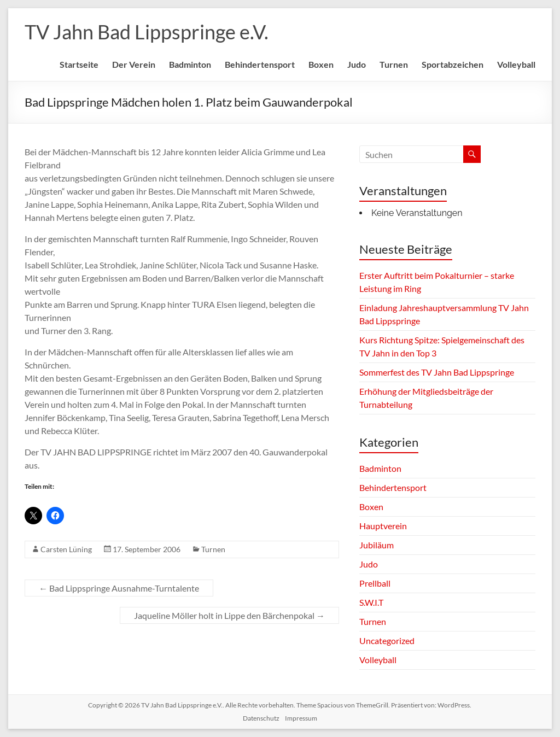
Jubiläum (377, 545)
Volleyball (516, 64)
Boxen (321, 64)
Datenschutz (261, 718)
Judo (357, 64)
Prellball (375, 583)
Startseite (79, 64)
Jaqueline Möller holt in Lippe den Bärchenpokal (229, 615)
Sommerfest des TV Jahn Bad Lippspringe (437, 372)
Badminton (190, 64)
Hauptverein (383, 526)
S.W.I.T (371, 602)
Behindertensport (260, 64)
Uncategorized (387, 641)
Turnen (394, 64)
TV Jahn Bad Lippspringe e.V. (147, 32)
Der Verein (134, 64)
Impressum (301, 718)
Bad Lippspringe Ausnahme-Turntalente (119, 588)
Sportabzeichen (453, 64)
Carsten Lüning (66, 549)
